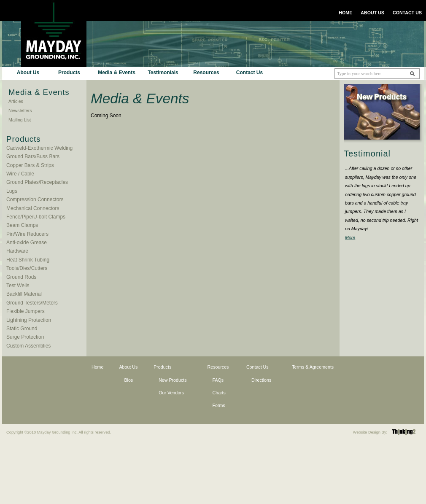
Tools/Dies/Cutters (27, 268)
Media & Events (117, 73)
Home (97, 367)
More (350, 237)
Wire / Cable (20, 174)
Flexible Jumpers (26, 311)
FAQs (218, 380)
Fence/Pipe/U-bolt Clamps (36, 217)
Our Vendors (171, 393)
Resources (206, 73)
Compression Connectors (35, 199)
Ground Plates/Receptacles (37, 182)
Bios (128, 380)
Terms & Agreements (313, 367)
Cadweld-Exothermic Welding (39, 148)
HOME (345, 13)
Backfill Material (24, 294)
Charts (219, 393)
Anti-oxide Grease (27, 243)
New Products (173, 380)
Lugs (12, 191)
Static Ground (22, 329)
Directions (261, 380)
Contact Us (249, 73)
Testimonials (163, 73)
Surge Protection (25, 337)
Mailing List (20, 120)
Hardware (17, 251)
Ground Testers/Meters (32, 303)
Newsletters (20, 111)
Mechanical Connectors (33, 208)
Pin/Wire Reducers (27, 234)
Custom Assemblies (28, 346)
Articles (16, 101)
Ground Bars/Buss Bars (33, 156)
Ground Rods (21, 277)
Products (69, 73)
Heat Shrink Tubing (28, 260)
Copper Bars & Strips (30, 165)
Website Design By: (370, 432)
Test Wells (18, 286)
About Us (28, 73)
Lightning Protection (29, 320)
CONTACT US (407, 13)
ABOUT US (372, 13)
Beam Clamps (22, 225)
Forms (219, 405)
